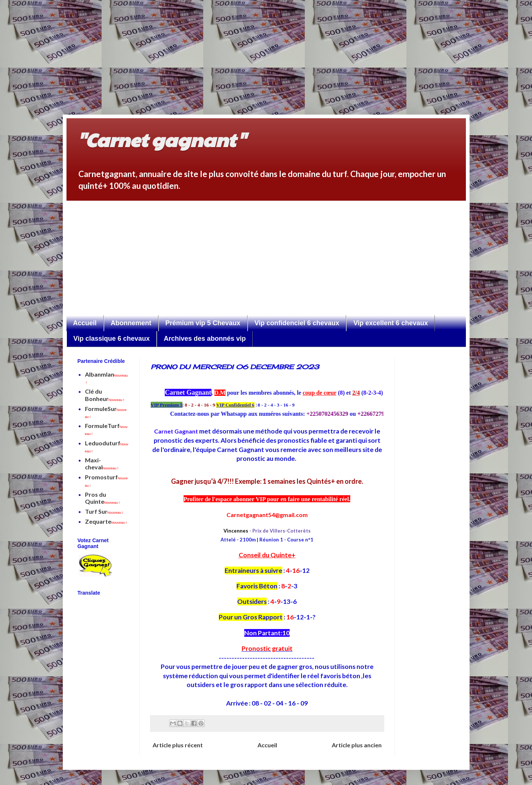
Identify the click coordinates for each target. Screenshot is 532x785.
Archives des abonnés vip (205, 339)
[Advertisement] (236, 52)
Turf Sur (104, 511)
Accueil (85, 323)
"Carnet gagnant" (162, 139)
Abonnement (131, 323)
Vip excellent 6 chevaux (391, 323)
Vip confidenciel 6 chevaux (297, 323)
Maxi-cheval (102, 463)
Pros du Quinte (103, 498)
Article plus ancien (357, 745)
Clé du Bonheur (105, 395)
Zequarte (106, 521)
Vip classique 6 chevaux (112, 339)
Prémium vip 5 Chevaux (203, 323)
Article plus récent (178, 745)
